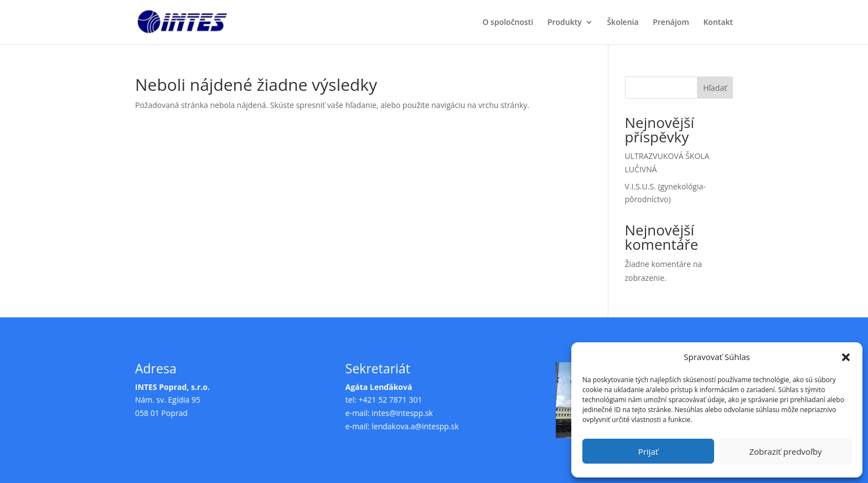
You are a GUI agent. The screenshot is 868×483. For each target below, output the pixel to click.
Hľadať (715, 88)
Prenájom (671, 23)
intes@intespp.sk (402, 413)
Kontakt (718, 23)
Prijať (648, 451)
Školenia (622, 23)
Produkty (565, 23)
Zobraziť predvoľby (785, 451)
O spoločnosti (508, 23)
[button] (846, 357)
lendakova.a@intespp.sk (415, 426)
